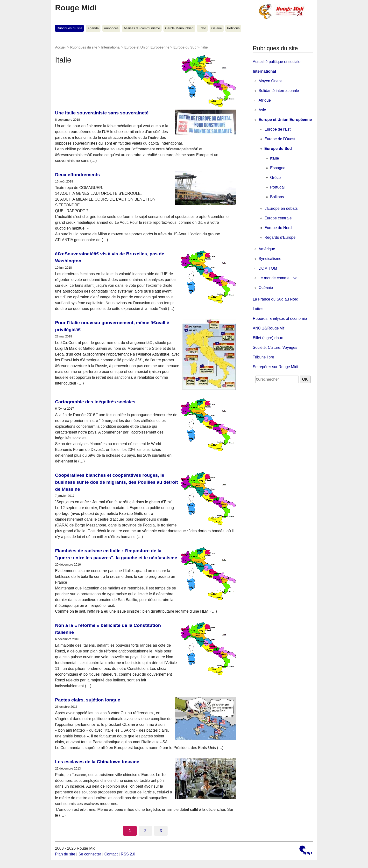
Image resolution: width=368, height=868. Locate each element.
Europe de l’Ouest (280, 139)
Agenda (93, 28)
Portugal (277, 187)
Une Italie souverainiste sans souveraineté (102, 113)
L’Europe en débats (281, 208)
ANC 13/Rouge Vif (269, 328)
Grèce (276, 178)
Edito (202, 28)
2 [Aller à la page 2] (145, 831)
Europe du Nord (278, 228)
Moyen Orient (270, 81)
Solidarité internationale (279, 91)
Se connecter (90, 854)
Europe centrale (278, 218)
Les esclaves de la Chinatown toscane (97, 762)
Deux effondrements (78, 175)
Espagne (278, 168)
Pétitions (233, 28)
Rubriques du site (70, 28)
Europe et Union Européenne (147, 47)
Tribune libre (263, 357)
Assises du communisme (142, 28)
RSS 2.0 (128, 854)
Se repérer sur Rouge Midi (276, 367)
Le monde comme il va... (280, 278)
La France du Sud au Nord (276, 299)
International (111, 47)
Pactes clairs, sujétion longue (88, 700)
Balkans (277, 197)
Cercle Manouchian (179, 28)
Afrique (265, 100)
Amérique (267, 249)
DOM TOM (268, 268)
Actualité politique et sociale (277, 62)
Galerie (217, 28)
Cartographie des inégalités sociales (95, 402)
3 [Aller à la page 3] (161, 831)
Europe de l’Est (278, 129)
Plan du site (65, 854)
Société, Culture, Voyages (275, 347)
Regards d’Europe (280, 237)
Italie (275, 158)
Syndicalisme (270, 259)
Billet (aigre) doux (268, 338)
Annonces (111, 28)
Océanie (266, 288)
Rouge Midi (76, 8)
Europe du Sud (185, 47)
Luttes (258, 309)
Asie (262, 110)
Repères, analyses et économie (280, 318)
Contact (111, 854)
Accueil (61, 47)
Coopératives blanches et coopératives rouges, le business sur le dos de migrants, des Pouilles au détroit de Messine (117, 482)
